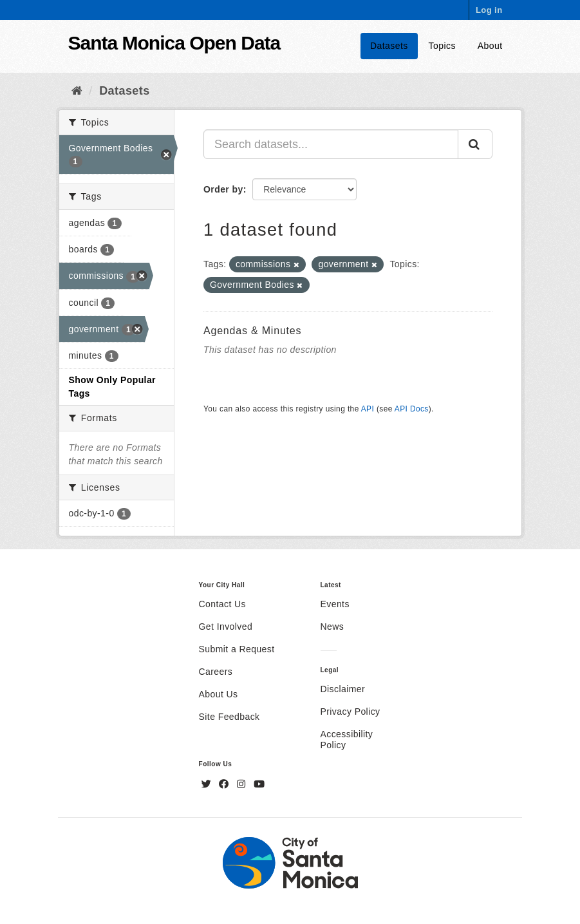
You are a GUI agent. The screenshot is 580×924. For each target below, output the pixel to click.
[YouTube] (259, 784)
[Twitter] (208, 784)
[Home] (77, 91)
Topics (442, 46)
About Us (219, 694)
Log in (489, 10)
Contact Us (222, 604)
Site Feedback (229, 717)
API (368, 409)
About (490, 46)
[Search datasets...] (331, 144)
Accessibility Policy (347, 740)
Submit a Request (237, 649)
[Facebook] (225, 784)
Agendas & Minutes (252, 331)
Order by (223, 189)
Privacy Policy (351, 712)
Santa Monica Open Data (174, 43)
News (332, 627)
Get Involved (226, 627)
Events (335, 604)
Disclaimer (343, 689)
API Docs (412, 409)
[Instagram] (243, 784)
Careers (216, 672)
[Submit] (475, 144)
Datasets (389, 46)
